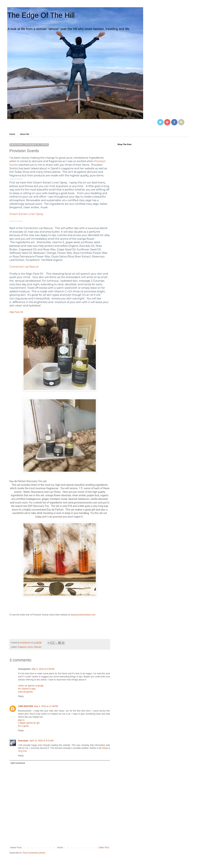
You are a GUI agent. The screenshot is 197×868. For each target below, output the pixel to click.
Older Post (104, 848)
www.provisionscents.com (83, 615)
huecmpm (23, 741)
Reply (21, 696)
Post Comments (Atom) (34, 853)
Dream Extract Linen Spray (26, 214)
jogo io (21, 720)
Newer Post (16, 848)
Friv (25, 751)
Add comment (18, 763)
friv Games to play (27, 689)
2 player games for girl (29, 723)
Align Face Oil (16, 312)
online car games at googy (31, 686)
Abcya (105, 748)
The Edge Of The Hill (41, 15)
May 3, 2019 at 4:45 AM (43, 669)
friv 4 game (23, 726)
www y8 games (25, 692)
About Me (24, 134)
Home (12, 134)
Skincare (38, 647)
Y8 (19, 751)
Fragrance (22, 647)
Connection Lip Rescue (24, 267)
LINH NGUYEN (26, 706)
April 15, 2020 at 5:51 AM (41, 741)
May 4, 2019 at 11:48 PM (46, 706)
